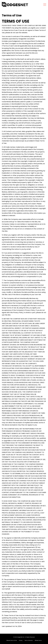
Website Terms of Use (12, 640)
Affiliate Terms (38, 640)
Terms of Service (29, 640)
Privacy (21, 640)
